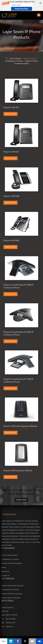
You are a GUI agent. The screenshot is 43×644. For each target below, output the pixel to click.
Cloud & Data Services (10, 555)
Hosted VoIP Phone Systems (12, 563)
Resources (6, 571)
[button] (21, 5)
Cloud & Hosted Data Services (13, 586)
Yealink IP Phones (31, 61)
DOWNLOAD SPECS (10, 114)
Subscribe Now (22, 9)
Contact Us (6, 576)
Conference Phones (22, 64)
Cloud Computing (27, 527)
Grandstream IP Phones (14, 61)
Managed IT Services (16, 530)
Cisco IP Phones (15, 59)
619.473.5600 (9, 619)
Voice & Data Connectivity (11, 598)
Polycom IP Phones (30, 58)
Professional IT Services (10, 559)
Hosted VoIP (34, 524)
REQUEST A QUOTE (21, 500)
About (4, 567)
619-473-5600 (7, 545)
